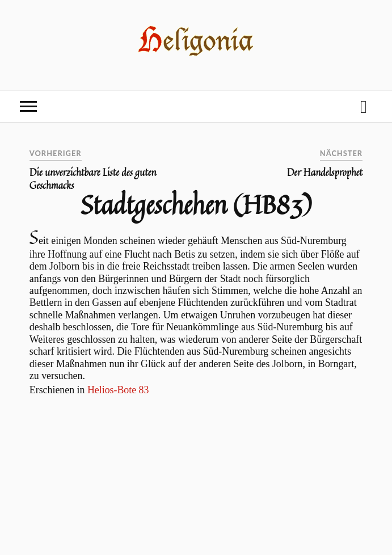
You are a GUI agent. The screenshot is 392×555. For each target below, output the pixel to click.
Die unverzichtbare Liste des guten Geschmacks (93, 179)
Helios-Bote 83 (118, 390)
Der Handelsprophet (325, 173)
